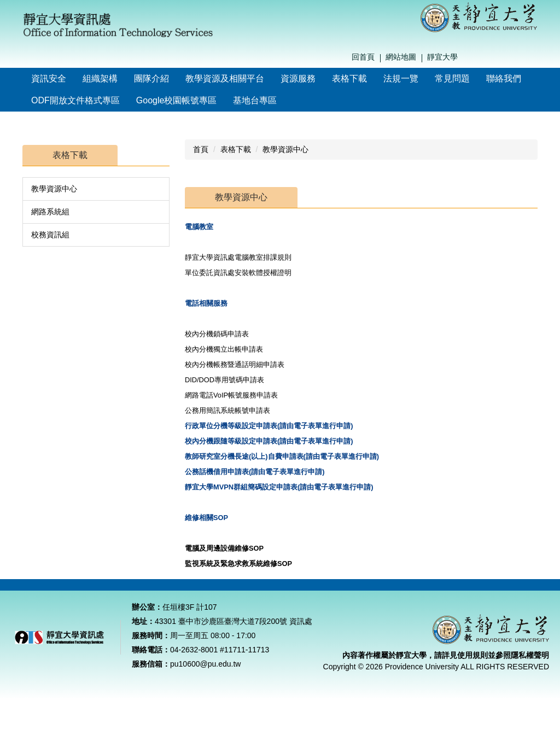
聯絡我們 (504, 78)
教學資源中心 (54, 189)
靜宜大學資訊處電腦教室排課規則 (238, 257)
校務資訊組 (50, 235)
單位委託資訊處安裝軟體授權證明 (238, 273)
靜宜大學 (442, 57)
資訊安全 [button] (49, 78)
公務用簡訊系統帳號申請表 (229, 410)
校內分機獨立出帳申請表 (225, 349)
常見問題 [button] (452, 78)
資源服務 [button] (298, 78)
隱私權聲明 (530, 669)
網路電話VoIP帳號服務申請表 (232, 395)
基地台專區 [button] (255, 100)
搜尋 (535, 57)
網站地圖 (401, 57)
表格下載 (236, 149)
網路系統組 (50, 212)
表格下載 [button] (349, 78)
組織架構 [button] (100, 78)
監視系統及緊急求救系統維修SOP (239, 564)
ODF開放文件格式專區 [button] (75, 100)
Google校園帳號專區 (177, 100)
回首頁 (363, 57)
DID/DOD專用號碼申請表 (226, 380)
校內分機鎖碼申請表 (218, 334)
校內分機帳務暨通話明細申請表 (236, 364)
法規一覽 (401, 78)
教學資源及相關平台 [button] (225, 78)
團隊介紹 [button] (151, 78)
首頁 (201, 149)
